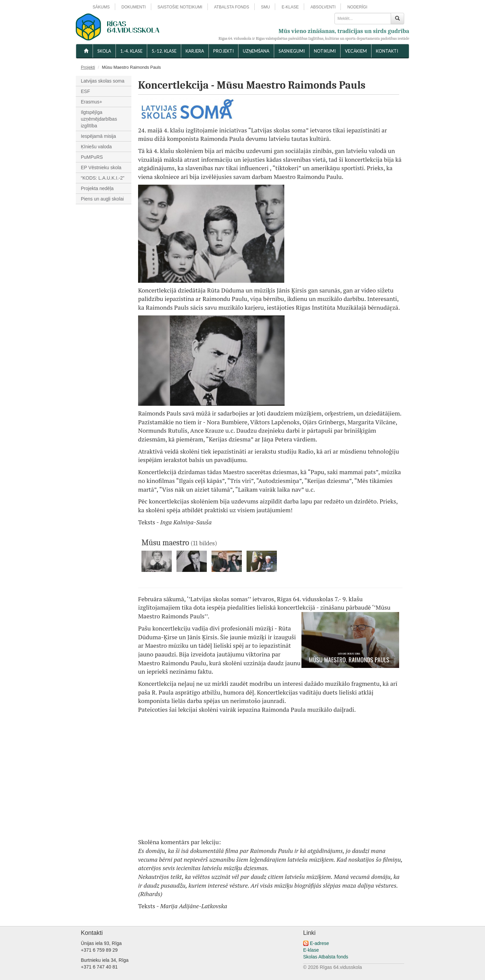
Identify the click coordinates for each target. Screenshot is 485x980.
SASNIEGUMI (292, 51)
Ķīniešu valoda (96, 147)
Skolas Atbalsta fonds (326, 957)
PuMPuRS (92, 157)
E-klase (311, 950)
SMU (266, 7)
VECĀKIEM (356, 51)
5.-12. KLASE (164, 51)
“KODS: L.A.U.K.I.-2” (103, 178)
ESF (85, 91)
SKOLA (104, 51)
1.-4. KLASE (131, 51)
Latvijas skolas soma (103, 81)
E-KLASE (290, 7)
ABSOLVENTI (323, 7)
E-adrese (319, 943)
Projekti (223, 51)
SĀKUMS (101, 7)
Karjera (195, 51)
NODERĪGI (357, 7)
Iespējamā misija (98, 136)
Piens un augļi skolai (102, 199)
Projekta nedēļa (97, 188)
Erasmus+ (91, 102)
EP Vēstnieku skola (101, 167)
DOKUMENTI (134, 7)
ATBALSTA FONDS (232, 7)
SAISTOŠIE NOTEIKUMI (180, 7)
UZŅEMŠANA (256, 51)
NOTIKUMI (325, 51)
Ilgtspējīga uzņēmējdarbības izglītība (99, 119)
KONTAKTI (387, 51)
